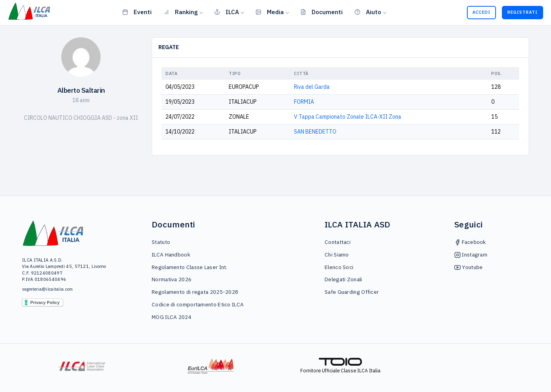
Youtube (468, 267)
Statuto (161, 242)
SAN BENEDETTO (315, 132)
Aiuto (368, 12)
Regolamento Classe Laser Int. (190, 267)
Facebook (470, 242)
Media (270, 12)
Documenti (321, 12)
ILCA (227, 12)
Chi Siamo (337, 255)
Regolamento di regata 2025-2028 (195, 292)
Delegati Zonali (343, 279)
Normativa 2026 (172, 279)
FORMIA (304, 102)
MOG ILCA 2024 (172, 317)
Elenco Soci (339, 267)
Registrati (523, 12)
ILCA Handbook (171, 255)
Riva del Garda (312, 87)
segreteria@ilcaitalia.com (48, 289)
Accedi (481, 12)
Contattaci (338, 242)
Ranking (181, 12)
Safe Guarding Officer (352, 292)
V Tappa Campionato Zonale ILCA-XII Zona (348, 117)
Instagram (471, 255)
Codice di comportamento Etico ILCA (198, 304)
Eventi (137, 12)
